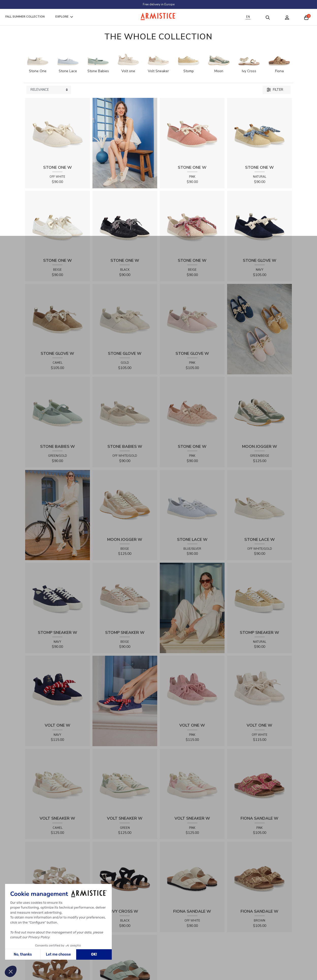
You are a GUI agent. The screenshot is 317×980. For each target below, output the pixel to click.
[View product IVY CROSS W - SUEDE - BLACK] (125, 874)
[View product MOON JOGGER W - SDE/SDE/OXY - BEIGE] (125, 502)
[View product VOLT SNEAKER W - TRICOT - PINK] (192, 781)
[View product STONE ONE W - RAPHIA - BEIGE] (192, 223)
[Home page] (158, 16)
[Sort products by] (49, 90)
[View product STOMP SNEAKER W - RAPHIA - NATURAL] (259, 595)
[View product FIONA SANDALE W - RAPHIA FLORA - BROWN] (259, 874)
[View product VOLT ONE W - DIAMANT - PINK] (192, 688)
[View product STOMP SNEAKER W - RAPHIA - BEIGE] (125, 595)
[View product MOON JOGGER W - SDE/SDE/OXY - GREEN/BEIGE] (259, 409)
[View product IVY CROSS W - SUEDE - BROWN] (58, 967)
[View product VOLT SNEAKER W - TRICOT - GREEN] (125, 781)
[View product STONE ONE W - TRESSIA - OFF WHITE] (58, 130)
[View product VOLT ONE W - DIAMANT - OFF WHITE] (259, 688)
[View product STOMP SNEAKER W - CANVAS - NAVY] (58, 595)
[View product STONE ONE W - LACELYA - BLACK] (125, 223)
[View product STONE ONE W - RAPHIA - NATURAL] (259, 130)
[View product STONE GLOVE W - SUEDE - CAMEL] (58, 316)
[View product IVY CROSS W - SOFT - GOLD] (58, 874)
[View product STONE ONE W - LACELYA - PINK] (192, 409)
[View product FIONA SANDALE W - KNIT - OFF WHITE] (192, 874)
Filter (275, 90)
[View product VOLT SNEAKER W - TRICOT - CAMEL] (58, 781)
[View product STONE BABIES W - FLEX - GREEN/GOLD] (58, 409)
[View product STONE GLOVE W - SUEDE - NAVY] (259, 223)
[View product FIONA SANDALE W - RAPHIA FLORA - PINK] (259, 781)
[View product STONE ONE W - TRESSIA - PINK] (192, 130)
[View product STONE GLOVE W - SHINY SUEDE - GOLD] (125, 316)
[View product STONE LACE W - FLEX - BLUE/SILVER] (192, 502)
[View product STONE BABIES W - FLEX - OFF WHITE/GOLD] (125, 409)
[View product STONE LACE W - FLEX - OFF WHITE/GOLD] (259, 502)
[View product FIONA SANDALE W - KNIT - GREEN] (125, 967)
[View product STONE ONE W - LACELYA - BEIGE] (58, 223)
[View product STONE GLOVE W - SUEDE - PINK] (192, 316)
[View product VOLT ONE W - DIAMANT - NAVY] (58, 688)
